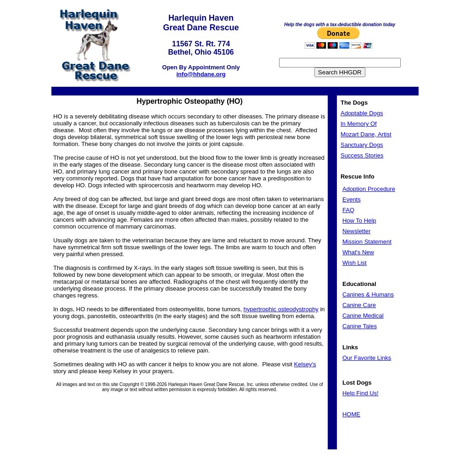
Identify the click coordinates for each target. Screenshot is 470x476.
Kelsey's (305, 364)
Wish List (355, 263)
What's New (358, 252)
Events (352, 199)
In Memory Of (359, 124)
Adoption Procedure (369, 189)
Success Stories (362, 155)
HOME (351, 414)
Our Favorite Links (367, 358)
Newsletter (356, 231)
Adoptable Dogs (362, 113)
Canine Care (359, 305)
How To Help (359, 221)
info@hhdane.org (201, 74)
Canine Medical (363, 316)
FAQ (348, 210)
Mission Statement (367, 242)
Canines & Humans (368, 294)
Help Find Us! (361, 393)
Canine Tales (360, 326)
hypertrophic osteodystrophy (281, 309)
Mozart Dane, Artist (366, 134)
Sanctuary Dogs (362, 145)
